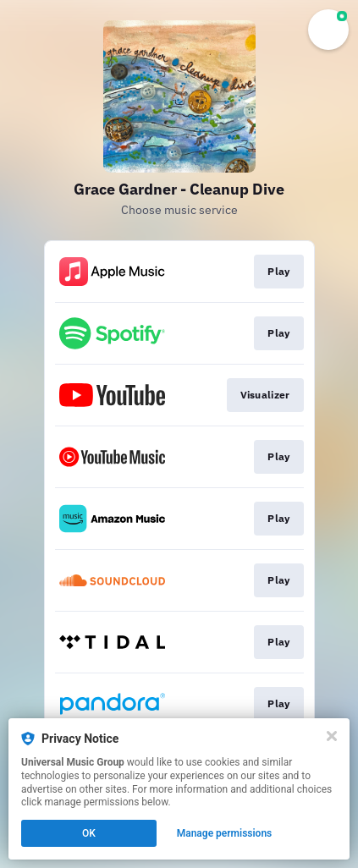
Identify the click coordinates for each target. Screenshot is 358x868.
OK (89, 833)
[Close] (332, 736)
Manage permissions (225, 833)
